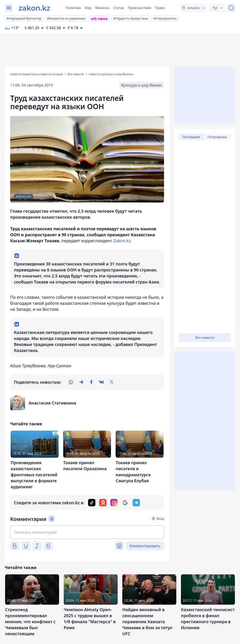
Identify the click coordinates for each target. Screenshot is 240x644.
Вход (160, 518)
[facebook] (91, 382)
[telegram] (81, 382)
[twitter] (112, 382)
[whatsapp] (71, 382)
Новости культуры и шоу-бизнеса (111, 74)
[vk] (101, 382)
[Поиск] (231, 8)
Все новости (76, 74)
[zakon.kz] (34, 8)
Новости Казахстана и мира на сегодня (36, 74)
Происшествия (139, 8)
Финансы (103, 8)
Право (160, 8)
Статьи (119, 8)
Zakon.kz (122, 241)
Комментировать (145, 546)
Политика (73, 8)
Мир (88, 8)
